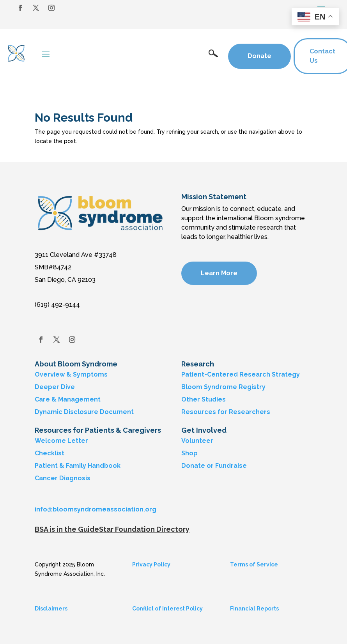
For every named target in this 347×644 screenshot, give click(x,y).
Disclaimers (51, 609)
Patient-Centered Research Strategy (241, 374)
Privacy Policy (151, 564)
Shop (189, 453)
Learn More (219, 273)
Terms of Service (254, 564)
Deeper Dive (55, 387)
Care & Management (68, 399)
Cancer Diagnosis (63, 478)
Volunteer (197, 441)
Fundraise (231, 466)
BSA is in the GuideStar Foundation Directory (112, 529)
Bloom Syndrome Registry (223, 387)
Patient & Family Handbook (78, 466)
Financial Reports (254, 609)
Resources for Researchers (226, 412)
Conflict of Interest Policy (167, 609)
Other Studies (204, 399)
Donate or (197, 466)
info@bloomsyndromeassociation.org (96, 509)
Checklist (50, 453)
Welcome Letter (61, 441)
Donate (259, 56)
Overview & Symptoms (71, 374)
